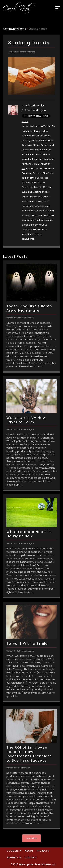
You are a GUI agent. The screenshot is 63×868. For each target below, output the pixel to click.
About (29, 851)
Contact (31, 858)
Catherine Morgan (34, 110)
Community (14, 851)
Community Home (15, 29)
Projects (43, 851)
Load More (32, 838)
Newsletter (14, 858)
